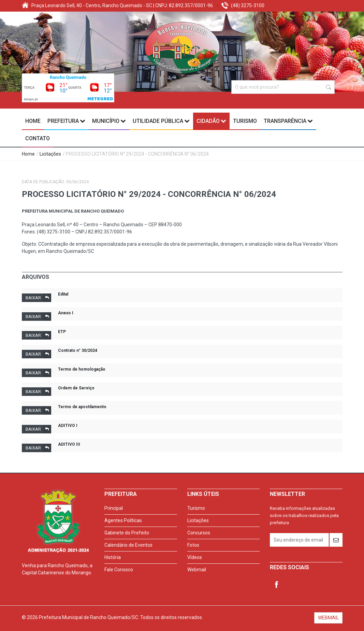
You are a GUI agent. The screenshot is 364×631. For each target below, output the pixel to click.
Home (33, 121)
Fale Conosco (119, 570)
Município (109, 121)
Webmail (197, 570)
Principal (114, 508)
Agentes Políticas (123, 520)
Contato (38, 138)
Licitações (50, 154)
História (113, 557)
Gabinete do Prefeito (127, 533)
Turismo (245, 121)
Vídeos (195, 557)
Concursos (199, 533)
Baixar (38, 298)
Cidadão (211, 121)
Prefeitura (66, 121)
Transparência (288, 121)
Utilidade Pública (161, 121)
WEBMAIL (328, 618)
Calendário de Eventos (128, 545)
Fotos (193, 545)
